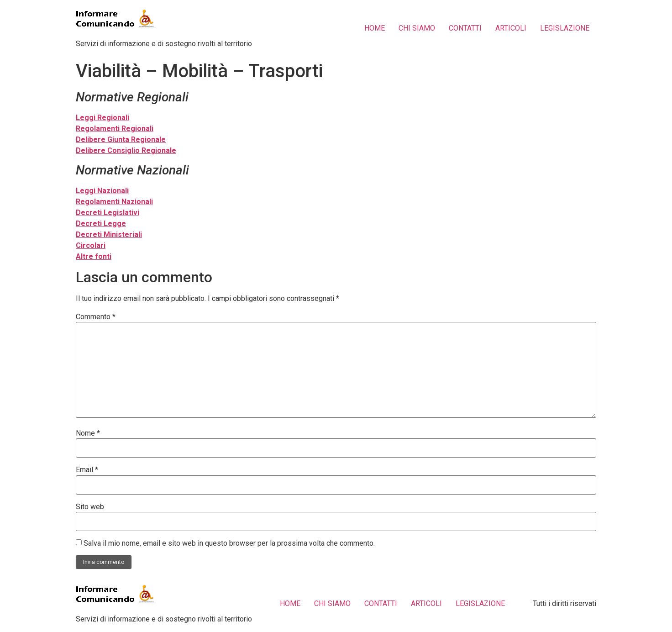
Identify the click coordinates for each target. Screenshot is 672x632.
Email (87, 470)
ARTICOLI (511, 28)
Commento (96, 317)
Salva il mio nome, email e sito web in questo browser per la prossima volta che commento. (229, 543)
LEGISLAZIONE (565, 28)
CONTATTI (465, 28)
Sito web (90, 507)
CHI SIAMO (417, 28)
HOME (375, 28)
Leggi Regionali (102, 118)
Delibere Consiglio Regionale (126, 150)
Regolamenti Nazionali (114, 202)
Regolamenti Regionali (115, 129)
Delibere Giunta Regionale (121, 140)
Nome (88, 433)
